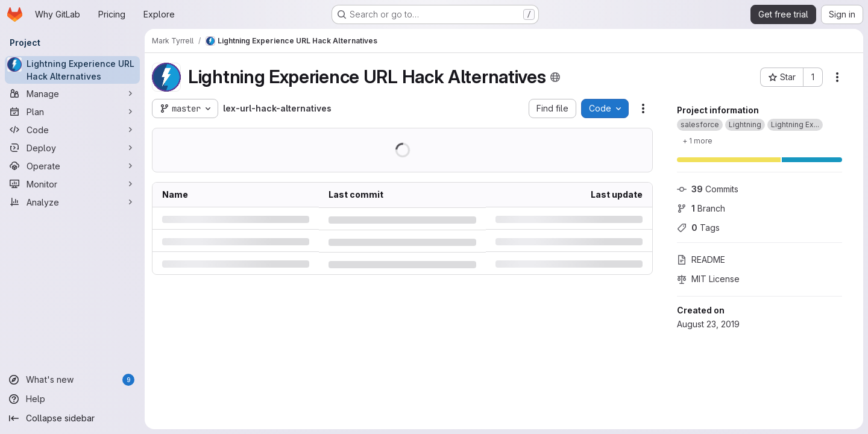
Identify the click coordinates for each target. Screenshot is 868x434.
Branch (701, 208)
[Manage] (72, 93)
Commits (708, 189)
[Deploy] (72, 148)
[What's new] (72, 380)
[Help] (72, 399)
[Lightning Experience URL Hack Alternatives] (72, 70)
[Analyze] (72, 202)
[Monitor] (72, 184)
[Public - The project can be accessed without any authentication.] (555, 77)
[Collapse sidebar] (72, 418)
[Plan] (72, 112)
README (701, 259)
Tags (698, 228)
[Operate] (72, 166)
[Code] (72, 130)
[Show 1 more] (697, 140)
